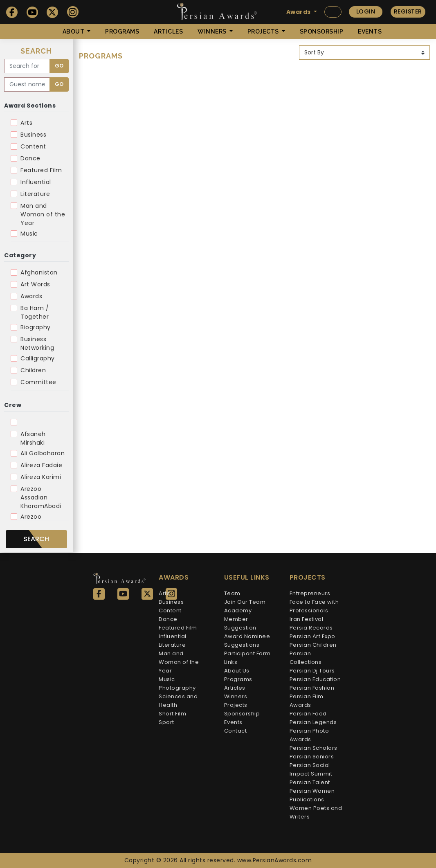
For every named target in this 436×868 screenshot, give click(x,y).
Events (370, 31)
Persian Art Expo (312, 636)
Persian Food (308, 714)
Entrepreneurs (310, 593)
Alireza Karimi (41, 477)
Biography (36, 327)
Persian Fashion (312, 688)
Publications (307, 799)
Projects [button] (264, 31)
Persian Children (313, 645)
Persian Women (312, 791)
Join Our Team (245, 602)
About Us (237, 671)
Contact (236, 731)
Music (29, 234)
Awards (31, 296)
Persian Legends (313, 722)
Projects (236, 705)
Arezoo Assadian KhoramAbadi (41, 497)
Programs (122, 31)
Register (408, 11)
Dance (30, 158)
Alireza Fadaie (41, 465)
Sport (166, 722)
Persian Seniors (312, 757)
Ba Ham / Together (35, 312)
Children (33, 370)
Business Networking (37, 343)
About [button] (74, 31)
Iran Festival (307, 619)
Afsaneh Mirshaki (33, 438)
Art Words (35, 284)
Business (33, 135)
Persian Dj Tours (312, 671)
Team (232, 593)
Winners (236, 696)
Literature (35, 194)
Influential (36, 182)
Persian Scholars (314, 748)
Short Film (172, 714)
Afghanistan (39, 272)
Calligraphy (38, 358)
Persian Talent (310, 782)
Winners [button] (213, 31)
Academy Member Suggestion (240, 619)
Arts (26, 123)
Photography (177, 688)
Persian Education (315, 679)
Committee (38, 382)
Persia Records (311, 628)
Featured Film (41, 170)
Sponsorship (322, 31)
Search (36, 539)
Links (231, 662)
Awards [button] (299, 12)
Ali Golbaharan (43, 453)
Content (33, 146)
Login (366, 11)
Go (59, 66)
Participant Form (247, 653)
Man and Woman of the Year (43, 214)
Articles (168, 31)
